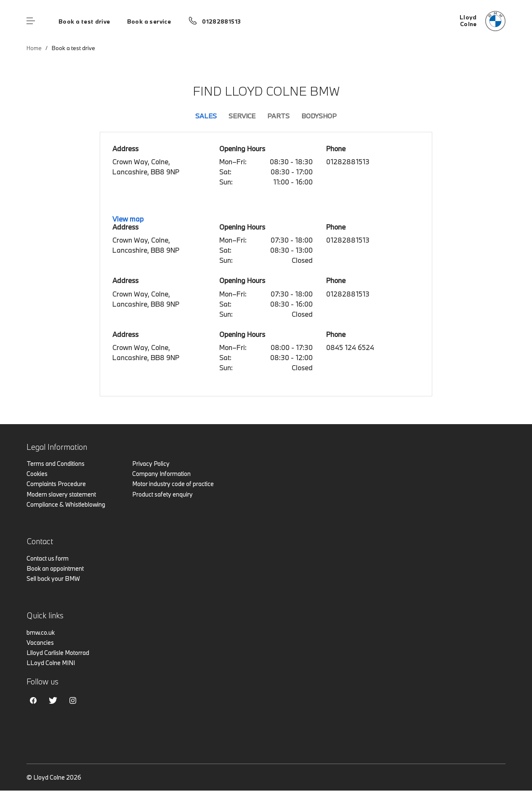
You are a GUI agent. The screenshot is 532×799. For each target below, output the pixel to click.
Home (34, 48)
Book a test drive (84, 21)
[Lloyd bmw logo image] (483, 21)
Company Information (161, 474)
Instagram (73, 700)
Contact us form (48, 558)
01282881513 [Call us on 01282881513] (221, 21)
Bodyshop (319, 116)
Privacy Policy (151, 464)
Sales (206, 116)
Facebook (33, 700)
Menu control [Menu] (31, 21)
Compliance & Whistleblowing (66, 504)
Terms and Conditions (56, 464)
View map (128, 219)
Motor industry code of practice (173, 484)
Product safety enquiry (162, 494)
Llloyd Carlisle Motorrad (58, 653)
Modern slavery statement (61, 494)
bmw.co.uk (41, 632)
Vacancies (40, 643)
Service (242, 116)
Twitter (53, 700)
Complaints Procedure (56, 484)
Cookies (37, 474)
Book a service (149, 21)
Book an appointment (55, 568)
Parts (278, 116)
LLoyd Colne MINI (51, 663)
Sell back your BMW (53, 579)
